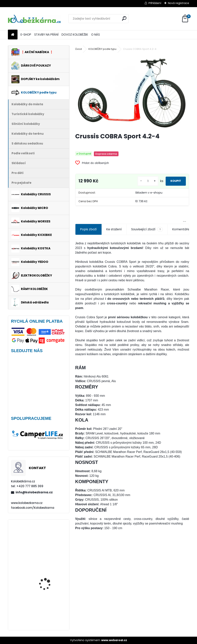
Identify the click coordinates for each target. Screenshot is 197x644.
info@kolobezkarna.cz (34, 492)
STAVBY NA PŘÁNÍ (46, 35)
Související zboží (147, 229)
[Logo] (34, 19)
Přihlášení (155, 3)
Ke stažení (114, 229)
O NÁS (96, 35)
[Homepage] (13, 35)
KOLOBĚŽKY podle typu (102, 49)
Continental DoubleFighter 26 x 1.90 (48, 603)
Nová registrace (179, 3)
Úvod (78, 49)
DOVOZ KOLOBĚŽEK (75, 35)
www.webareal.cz (114, 640)
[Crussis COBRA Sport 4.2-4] (132, 92)
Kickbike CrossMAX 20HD (50, 537)
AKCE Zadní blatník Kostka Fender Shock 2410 (47, 564)
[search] (124, 18)
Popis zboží (88, 229)
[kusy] (141, 181)
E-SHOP (26, 35)
